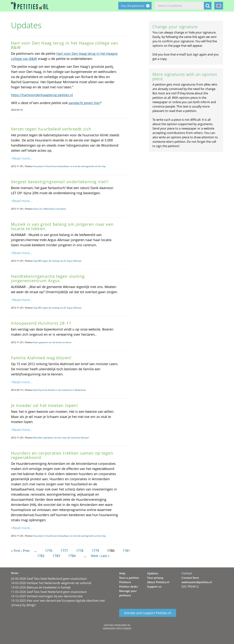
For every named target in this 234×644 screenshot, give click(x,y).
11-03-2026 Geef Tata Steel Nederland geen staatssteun (49, 592)
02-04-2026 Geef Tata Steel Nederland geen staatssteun (49, 579)
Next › (95, 556)
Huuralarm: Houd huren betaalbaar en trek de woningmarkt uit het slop (69, 166)
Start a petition (129, 578)
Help (122, 573)
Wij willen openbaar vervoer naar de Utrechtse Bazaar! (61, 438)
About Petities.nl (158, 582)
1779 (95, 551)
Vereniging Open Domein (117, 629)
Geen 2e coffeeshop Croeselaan (50, 209)
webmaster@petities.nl (197, 582)
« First (16, 551)
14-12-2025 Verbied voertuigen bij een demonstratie (47, 596)
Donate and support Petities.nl (148, 613)
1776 (49, 551)
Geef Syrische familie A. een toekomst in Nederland (59, 390)
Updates (153, 573)
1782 (41, 556)
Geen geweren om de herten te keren (52, 342)
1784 (72, 556)
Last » (105, 556)
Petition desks (129, 586)
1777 (64, 551)
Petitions (125, 582)
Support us (154, 586)
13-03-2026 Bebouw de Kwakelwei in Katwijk (41, 587)
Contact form (190, 578)
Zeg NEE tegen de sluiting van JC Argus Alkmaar (57, 261)
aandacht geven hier (84, 103)
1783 (56, 556)
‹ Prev (25, 551)
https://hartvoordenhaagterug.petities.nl (42, 95)
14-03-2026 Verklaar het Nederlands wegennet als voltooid (51, 583)
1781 (126, 551)
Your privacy (155, 578)
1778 (80, 551)
